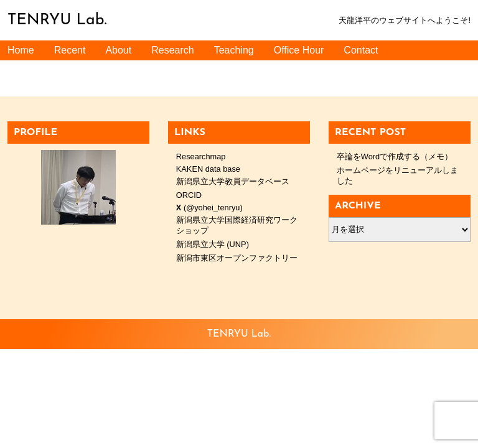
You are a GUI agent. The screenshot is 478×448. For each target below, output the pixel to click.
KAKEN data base (208, 169)
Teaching (234, 50)
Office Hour (299, 50)
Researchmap (201, 156)
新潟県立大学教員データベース (233, 181)
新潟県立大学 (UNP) (213, 244)
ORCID (189, 195)
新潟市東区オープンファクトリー (237, 258)
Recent (70, 50)
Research (172, 50)
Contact (361, 50)
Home (21, 50)
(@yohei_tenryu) (209, 208)
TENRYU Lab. (57, 20)
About (118, 50)
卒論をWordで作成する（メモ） (395, 156)
